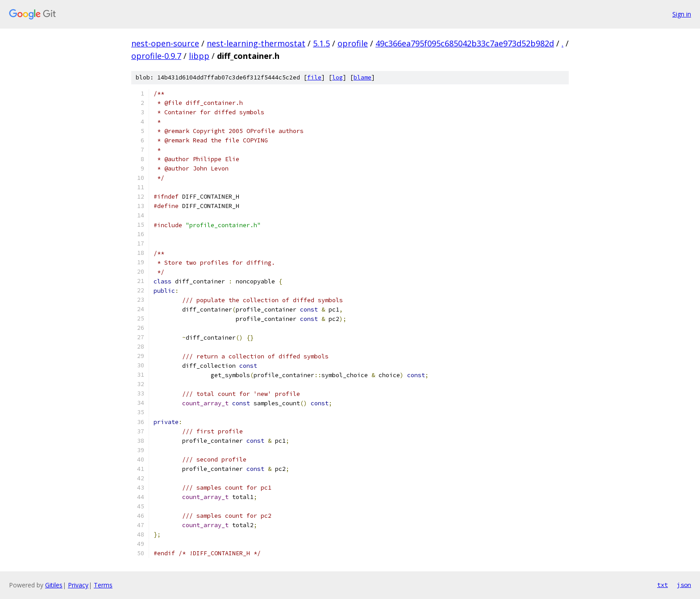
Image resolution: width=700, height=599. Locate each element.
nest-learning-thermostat (256, 43)
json (684, 585)
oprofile (353, 43)
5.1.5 (321, 43)
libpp (199, 56)
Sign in (682, 14)
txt (662, 585)
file (314, 77)
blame (362, 77)
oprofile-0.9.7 (156, 56)
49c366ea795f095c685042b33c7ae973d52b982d (465, 43)
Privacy (78, 585)
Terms (103, 585)
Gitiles (54, 585)
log (337, 77)
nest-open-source (165, 43)
